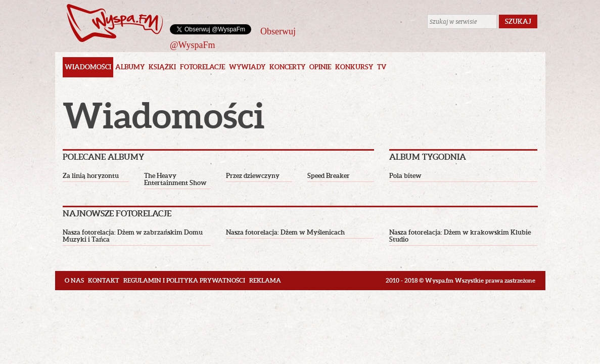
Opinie (320, 67)
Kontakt (104, 280)
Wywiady (247, 67)
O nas (74, 280)
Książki (162, 67)
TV (382, 67)
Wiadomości (88, 67)
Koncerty (287, 67)
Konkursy (354, 67)
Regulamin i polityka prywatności (184, 280)
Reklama (265, 280)
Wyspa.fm (115, 23)
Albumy (130, 67)
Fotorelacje (202, 67)
